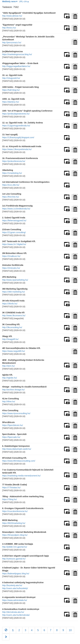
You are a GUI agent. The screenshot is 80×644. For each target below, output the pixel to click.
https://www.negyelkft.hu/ (14, 351)
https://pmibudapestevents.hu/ (16, 114)
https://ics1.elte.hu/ (11, 185)
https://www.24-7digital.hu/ (14, 244)
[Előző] (6, 630)
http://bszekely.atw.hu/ (12, 585)
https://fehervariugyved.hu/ (14, 221)
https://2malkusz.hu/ (11, 256)
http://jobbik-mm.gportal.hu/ (15, 547)
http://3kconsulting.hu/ (12, 327)
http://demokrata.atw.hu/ (13, 612)
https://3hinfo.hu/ (10, 304)
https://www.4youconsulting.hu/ (16, 413)
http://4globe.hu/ (10, 378)
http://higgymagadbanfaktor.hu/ (16, 66)
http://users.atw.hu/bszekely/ (15, 588)
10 (70, 630)
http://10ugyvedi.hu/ (11, 78)
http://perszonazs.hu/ (12, 42)
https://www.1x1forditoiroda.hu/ (16, 209)
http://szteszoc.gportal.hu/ (14, 559)
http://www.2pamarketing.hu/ (15, 280)
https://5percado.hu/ (11, 437)
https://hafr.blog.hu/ (11, 90)
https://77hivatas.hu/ (11, 488)
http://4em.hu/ (8, 366)
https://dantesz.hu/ (11, 102)
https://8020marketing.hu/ (14, 523)
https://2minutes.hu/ (11, 268)
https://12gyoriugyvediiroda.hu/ (16, 126)
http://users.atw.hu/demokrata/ (16, 615)
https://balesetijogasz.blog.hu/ (16, 574)
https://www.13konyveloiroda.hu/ (17, 149)
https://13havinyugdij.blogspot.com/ (18, 137)
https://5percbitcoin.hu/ (13, 425)
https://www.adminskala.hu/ (15, 600)
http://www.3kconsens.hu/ (14, 315)
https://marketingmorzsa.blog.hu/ (17, 54)
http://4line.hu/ (9, 401)
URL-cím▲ (24, 1)
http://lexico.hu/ (9, 28)
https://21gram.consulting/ (14, 232)
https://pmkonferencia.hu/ (14, 161)
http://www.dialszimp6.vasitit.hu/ (17, 449)
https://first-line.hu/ (11, 197)
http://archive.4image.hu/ (13, 390)
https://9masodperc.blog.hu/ (15, 535)
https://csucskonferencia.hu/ (15, 511)
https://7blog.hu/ (10, 499)
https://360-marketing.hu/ (14, 292)
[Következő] (6, 637)
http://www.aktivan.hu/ (12, 16)
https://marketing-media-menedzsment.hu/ (21, 476)
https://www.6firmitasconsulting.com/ (19, 461)
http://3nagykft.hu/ (10, 339)
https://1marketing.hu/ (12, 173)
